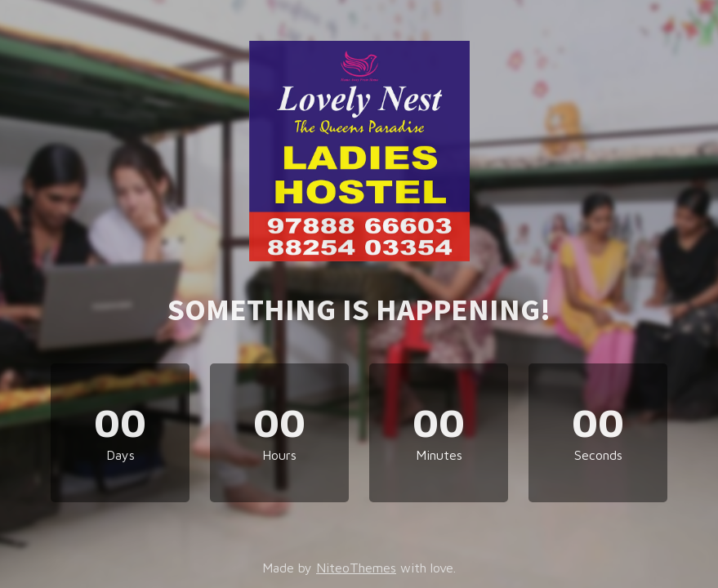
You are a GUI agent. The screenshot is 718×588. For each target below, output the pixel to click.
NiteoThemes (356, 568)
